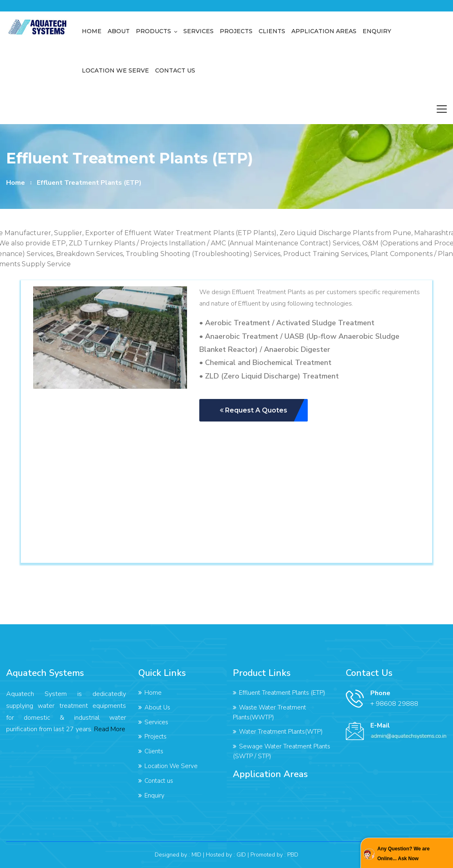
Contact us (175, 70)
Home (92, 31)
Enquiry (377, 31)
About (119, 31)
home (16, 183)
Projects (236, 31)
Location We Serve (115, 70)
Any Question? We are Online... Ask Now (403, 854)
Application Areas (324, 31)
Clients (272, 31)
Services (198, 31)
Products (153, 31)
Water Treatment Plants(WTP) (281, 732)
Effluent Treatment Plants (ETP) (282, 693)
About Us (157, 707)
